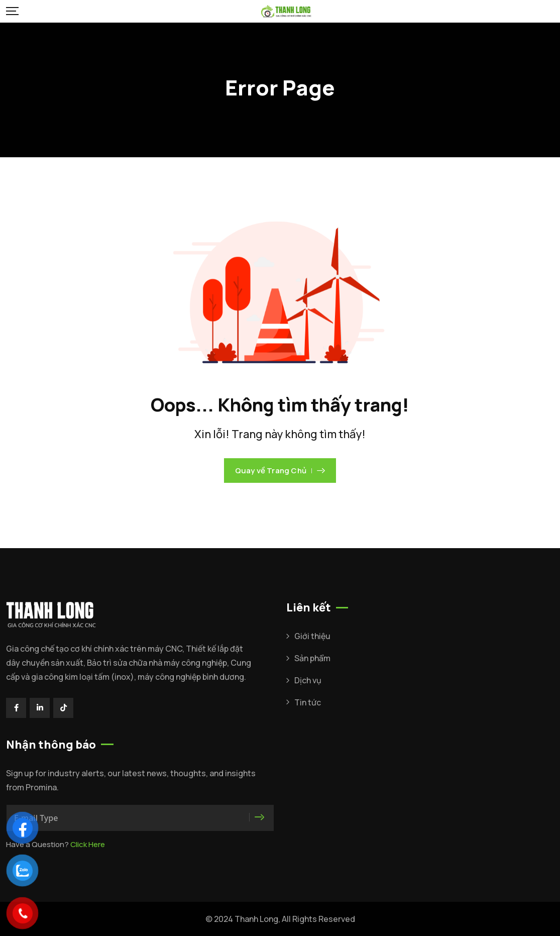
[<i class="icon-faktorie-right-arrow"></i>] (260, 817)
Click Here (88, 844)
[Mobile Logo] (286, 11)
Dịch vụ (308, 680)
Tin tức (308, 702)
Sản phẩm (312, 658)
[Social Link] (16, 708)
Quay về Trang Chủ (280, 471)
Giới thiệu (312, 636)
